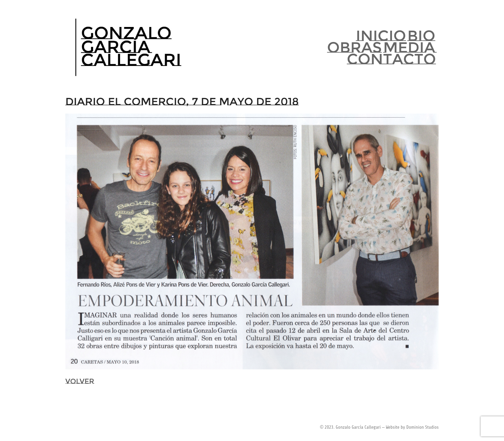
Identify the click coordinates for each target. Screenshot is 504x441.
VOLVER (80, 381)
